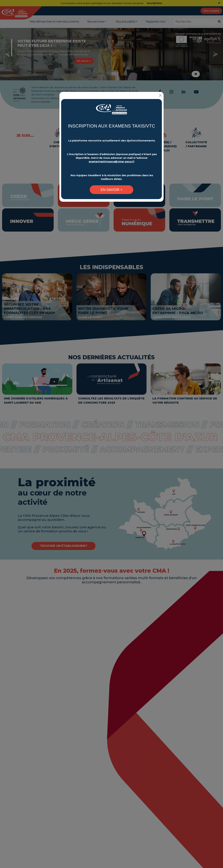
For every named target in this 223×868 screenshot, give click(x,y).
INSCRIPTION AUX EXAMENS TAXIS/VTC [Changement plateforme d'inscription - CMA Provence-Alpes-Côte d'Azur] (111, 126)
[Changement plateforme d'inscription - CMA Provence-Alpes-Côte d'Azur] (111, 111)
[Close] (161, 95)
